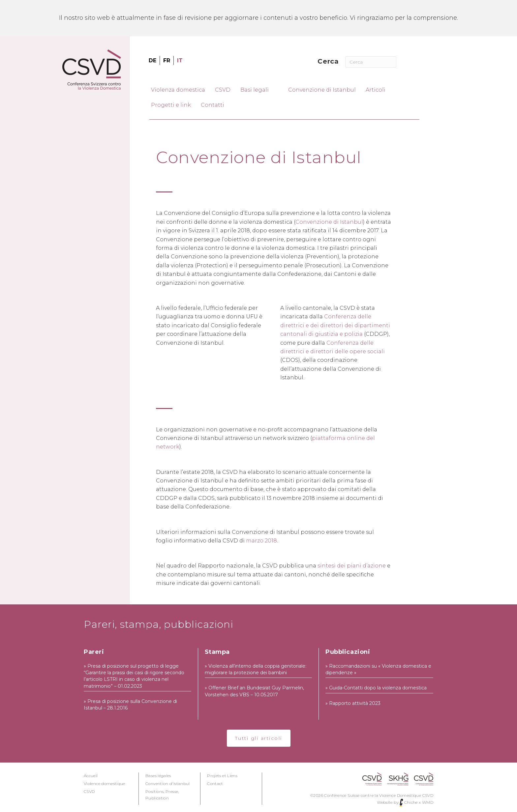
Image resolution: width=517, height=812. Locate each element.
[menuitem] (152, 61)
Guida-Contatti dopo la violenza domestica (378, 688)
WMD (428, 802)
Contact (215, 783)
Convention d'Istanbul (168, 783)
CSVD (89, 791)
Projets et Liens (222, 776)
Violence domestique (105, 783)
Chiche (411, 802)
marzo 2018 (261, 541)
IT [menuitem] (180, 60)
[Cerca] (371, 62)
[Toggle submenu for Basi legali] (276, 90)
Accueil (91, 776)
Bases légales (158, 776)
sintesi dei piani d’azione (352, 566)
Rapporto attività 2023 (355, 703)
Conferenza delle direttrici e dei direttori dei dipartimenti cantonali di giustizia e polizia (335, 325)
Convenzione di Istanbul (329, 222)
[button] (259, 738)
